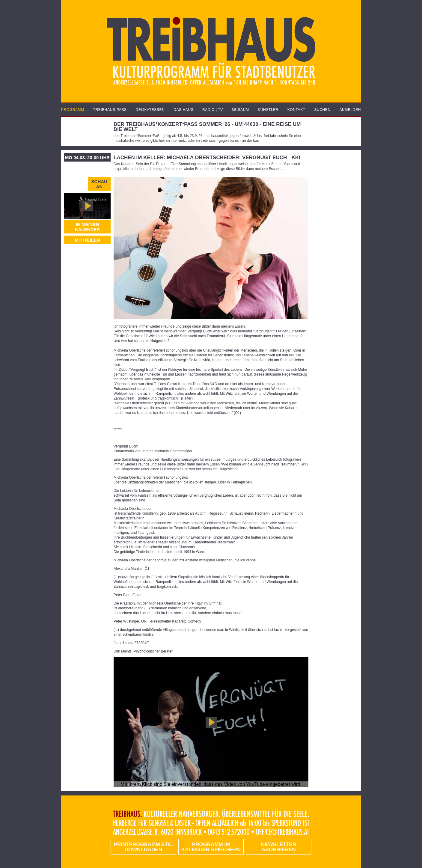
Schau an (99, 184)
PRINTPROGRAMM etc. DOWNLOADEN (143, 847)
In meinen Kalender (87, 227)
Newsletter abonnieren (279, 847)
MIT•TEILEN (87, 240)
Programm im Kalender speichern (211, 847)
